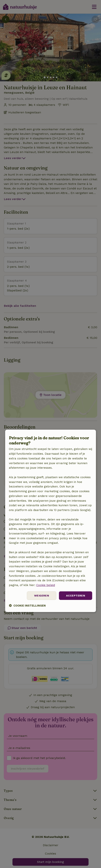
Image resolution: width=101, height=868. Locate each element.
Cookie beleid (46, 585)
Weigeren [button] (42, 596)
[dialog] (51, 521)
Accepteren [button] (76, 596)
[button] (27, 605)
